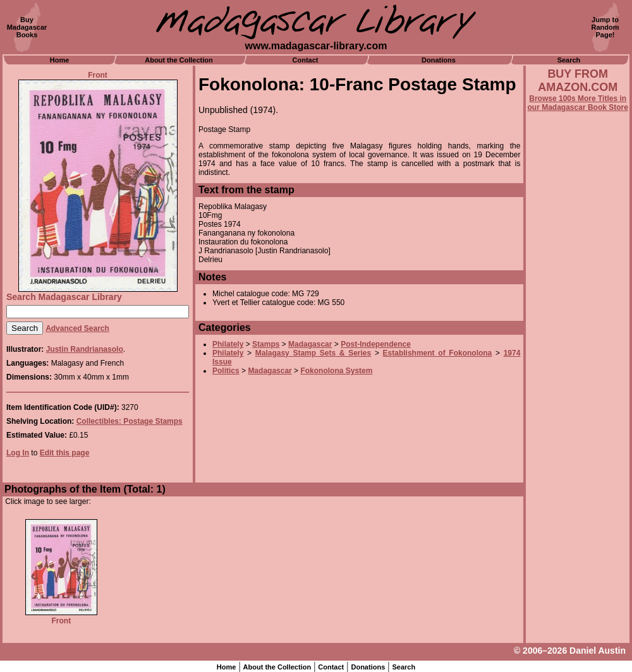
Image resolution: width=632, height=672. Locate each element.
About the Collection (179, 60)
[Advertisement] (578, 453)
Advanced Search (77, 328)
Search (569, 60)
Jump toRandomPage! (605, 27)
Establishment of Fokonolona (438, 353)
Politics (226, 371)
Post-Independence (376, 344)
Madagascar (310, 344)
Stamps (266, 344)
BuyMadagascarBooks (27, 27)
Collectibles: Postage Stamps (130, 421)
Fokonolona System (336, 371)
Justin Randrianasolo (85, 349)
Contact (306, 60)
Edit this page (65, 453)
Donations (439, 60)
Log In (18, 453)
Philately (228, 344)
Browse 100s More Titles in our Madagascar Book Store (578, 103)
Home (60, 60)
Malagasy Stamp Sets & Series (313, 353)
